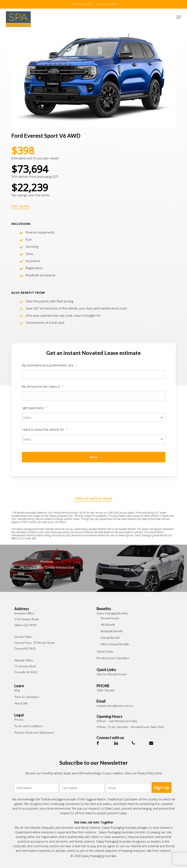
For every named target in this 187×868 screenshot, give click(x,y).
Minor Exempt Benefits (115, 644)
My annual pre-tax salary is (43, 386)
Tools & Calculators (27, 697)
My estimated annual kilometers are (49, 365)
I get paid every (34, 408)
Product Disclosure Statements (34, 732)
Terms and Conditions (28, 726)
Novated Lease (110, 618)
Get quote (21, 206)
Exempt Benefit (110, 638)
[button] (179, 17)
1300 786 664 (106, 690)
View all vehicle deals (93, 498)
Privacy (19, 719)
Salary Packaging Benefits (112, 613)
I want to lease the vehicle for (45, 429)
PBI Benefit (108, 625)
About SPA (21, 703)
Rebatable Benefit (112, 631)
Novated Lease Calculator (113, 658)
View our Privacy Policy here (143, 773)
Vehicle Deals (105, 651)
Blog (17, 690)
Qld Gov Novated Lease (112, 674)
